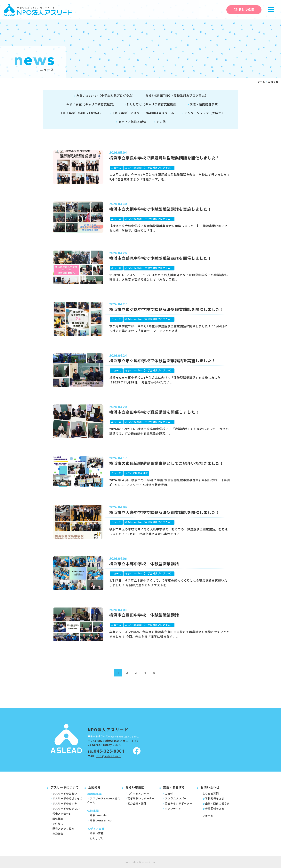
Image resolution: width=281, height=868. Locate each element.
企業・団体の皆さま (216, 804)
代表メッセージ (61, 814)
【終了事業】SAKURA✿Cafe (79, 113)
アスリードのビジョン (65, 809)
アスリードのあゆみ (63, 804)
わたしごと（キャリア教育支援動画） (151, 104)
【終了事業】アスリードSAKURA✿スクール (141, 113)
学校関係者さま (213, 799)
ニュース (116, 168)
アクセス (56, 824)
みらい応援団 (135, 788)
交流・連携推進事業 (202, 104)
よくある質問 (209, 794)
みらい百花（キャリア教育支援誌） (90, 104)
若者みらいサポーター (140, 799)
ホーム (261, 82)
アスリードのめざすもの (66, 799)
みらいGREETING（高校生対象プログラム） (175, 96)
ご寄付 (168, 794)
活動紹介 (94, 788)
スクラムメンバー (137, 794)
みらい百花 (95, 833)
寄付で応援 (244, 10)
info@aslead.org (108, 756)
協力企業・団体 (136, 804)
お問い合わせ (210, 788)
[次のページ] (163, 673)
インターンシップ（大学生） (203, 113)
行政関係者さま (213, 809)
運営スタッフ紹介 (62, 829)
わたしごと (95, 838)
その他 (160, 122)
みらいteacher (98, 815)
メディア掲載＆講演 (131, 122)
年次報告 (57, 834)
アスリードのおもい (63, 794)
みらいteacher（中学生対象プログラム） (104, 96)
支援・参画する (174, 788)
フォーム (206, 816)
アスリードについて (65, 788)
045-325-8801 (109, 751)
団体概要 (57, 819)
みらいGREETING (99, 821)
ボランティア (172, 809)
